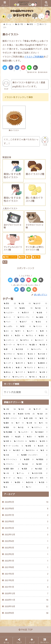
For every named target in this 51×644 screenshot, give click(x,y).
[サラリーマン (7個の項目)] (26, 317)
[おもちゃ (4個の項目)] (32, 450)
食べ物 (36, 257)
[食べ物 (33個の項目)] (9, 414)
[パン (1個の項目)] (37, 487)
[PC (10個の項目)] (43, 423)
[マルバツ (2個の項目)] (30, 368)
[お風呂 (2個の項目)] (43, 358)
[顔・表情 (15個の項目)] (30, 418)
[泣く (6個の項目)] (8, 331)
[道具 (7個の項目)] (20, 437)
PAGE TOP (26, 630)
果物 (22, 257)
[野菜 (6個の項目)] (43, 437)
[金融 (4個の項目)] (33, 345)
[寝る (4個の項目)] (43, 336)
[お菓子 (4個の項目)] (18, 450)
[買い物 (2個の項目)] (8, 368)
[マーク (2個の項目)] (9, 478)
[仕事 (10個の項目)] (31, 423)
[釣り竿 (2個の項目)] (20, 363)
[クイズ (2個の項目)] (20, 372)
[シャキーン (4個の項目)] (11, 340)
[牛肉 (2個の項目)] (33, 377)
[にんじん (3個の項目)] (20, 358)
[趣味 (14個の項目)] (8, 423)
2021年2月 (27, 580)
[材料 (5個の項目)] (44, 441)
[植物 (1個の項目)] (8, 482)
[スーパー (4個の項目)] (9, 345)
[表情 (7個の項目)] (42, 313)
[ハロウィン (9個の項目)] (40, 427)
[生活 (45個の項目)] (25, 409)
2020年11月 (27, 600)
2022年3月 (27, 548)
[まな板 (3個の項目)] (43, 354)
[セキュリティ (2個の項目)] (20, 377)
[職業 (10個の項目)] (9, 427)
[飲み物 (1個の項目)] (31, 482)
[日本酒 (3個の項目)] (22, 349)
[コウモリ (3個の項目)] (9, 354)
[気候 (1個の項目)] (43, 482)
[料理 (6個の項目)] (7, 441)
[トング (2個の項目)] (8, 363)
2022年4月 (27, 541)
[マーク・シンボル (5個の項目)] (13, 446)
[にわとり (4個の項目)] (41, 340)
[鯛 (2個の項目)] (19, 368)
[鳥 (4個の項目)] (7, 450)
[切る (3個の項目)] (32, 354)
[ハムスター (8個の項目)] (11, 313)
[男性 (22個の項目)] (10, 304)
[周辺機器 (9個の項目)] (10, 432)
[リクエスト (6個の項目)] (20, 441)
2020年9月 (27, 613)
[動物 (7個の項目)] (8, 437)
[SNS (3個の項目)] (21, 354)
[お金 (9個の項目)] (41, 308)
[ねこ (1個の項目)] (22, 478)
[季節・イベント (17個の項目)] (12, 418)
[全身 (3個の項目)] (8, 358)
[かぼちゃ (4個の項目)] (26, 340)
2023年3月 (27, 528)
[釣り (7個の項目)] (31, 437)
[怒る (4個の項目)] (8, 336)
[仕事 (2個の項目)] (43, 372)
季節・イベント (10, 257)
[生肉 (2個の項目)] (32, 358)
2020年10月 (27, 607)
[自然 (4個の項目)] (43, 446)
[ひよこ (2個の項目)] (43, 368)
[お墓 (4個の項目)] (43, 345)
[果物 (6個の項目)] (33, 441)
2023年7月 (27, 515)
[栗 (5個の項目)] (44, 331)
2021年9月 (27, 567)
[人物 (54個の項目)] (10, 409)
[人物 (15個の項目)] (25, 304)
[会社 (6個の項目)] (41, 322)
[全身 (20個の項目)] (42, 414)
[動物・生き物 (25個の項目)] (26, 414)
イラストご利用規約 (34, 57)
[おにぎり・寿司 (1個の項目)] (39, 478)
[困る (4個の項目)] (19, 336)
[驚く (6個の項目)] (26, 326)
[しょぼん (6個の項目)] (11, 326)
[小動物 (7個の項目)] (42, 317)
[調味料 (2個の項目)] (43, 363)
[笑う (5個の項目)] (20, 331)
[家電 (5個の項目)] (30, 446)
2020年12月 (27, 594)
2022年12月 (27, 535)
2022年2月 (27, 554)
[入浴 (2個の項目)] (43, 377)
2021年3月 (27, 574)
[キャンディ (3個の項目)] (39, 349)
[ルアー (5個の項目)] (32, 331)
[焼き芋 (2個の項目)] (32, 372)
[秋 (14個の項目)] (44, 418)
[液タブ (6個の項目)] (26, 322)
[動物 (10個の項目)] (26, 308)
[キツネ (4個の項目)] (22, 345)
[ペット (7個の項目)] (10, 322)
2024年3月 (27, 502)
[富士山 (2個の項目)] (8, 372)
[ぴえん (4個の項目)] (31, 336)
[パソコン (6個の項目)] (40, 326)
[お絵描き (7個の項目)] (41, 432)
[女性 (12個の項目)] (10, 308)
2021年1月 (27, 587)
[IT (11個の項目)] (20, 423)
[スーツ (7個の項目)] (9, 317)
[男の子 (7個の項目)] (28, 313)
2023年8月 (27, 509)
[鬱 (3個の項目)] (8, 349)
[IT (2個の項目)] (7, 377)
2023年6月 (27, 522)
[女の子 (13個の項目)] (40, 304)
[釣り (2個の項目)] (32, 363)
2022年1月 (27, 561)
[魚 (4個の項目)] (44, 450)
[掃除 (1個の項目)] (19, 482)
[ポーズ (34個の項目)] (41, 409)
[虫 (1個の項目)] (13, 487)
